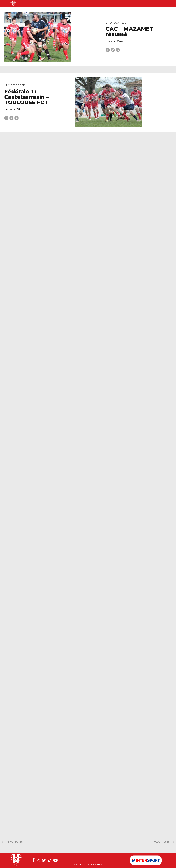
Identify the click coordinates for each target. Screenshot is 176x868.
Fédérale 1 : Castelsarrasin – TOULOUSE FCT (27, 97)
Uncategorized (116, 23)
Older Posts (162, 842)
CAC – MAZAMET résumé (129, 32)
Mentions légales (95, 864)
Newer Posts (15, 842)
